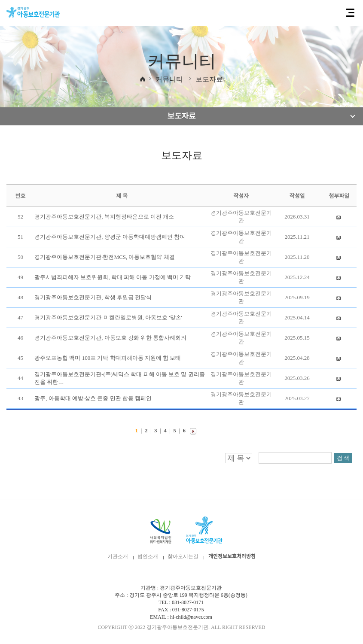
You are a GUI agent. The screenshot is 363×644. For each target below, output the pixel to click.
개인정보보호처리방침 (232, 556)
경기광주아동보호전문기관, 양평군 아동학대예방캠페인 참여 (110, 237)
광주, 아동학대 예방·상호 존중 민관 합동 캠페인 (93, 398)
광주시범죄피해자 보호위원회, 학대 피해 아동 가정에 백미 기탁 (113, 277)
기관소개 (118, 556)
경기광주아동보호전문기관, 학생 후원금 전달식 (93, 297)
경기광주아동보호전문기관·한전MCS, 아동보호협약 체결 (104, 257)
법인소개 (148, 556)
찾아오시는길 (183, 556)
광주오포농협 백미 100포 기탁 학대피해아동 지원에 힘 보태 (108, 358)
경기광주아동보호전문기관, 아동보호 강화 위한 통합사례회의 (110, 338)
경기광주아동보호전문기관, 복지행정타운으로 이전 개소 (104, 217)
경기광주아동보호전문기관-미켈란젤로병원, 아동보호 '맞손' (108, 317)
